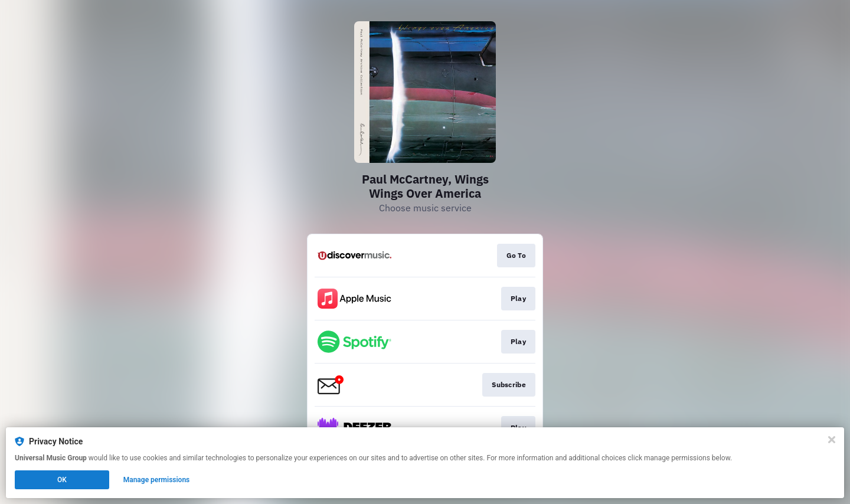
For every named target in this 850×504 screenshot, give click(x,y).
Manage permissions (157, 480)
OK (62, 480)
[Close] (832, 440)
